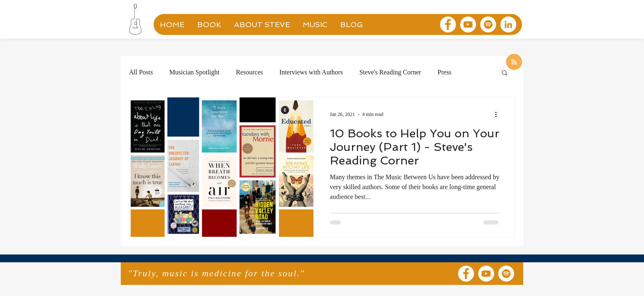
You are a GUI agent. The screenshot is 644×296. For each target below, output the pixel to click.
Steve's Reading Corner (390, 72)
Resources (249, 72)
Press (444, 72)
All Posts (141, 72)
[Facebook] (448, 24)
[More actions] (499, 114)
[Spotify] (488, 24)
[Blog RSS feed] (514, 62)
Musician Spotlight (194, 72)
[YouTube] (468, 24)
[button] (505, 73)
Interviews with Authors (311, 72)
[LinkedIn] (508, 24)
